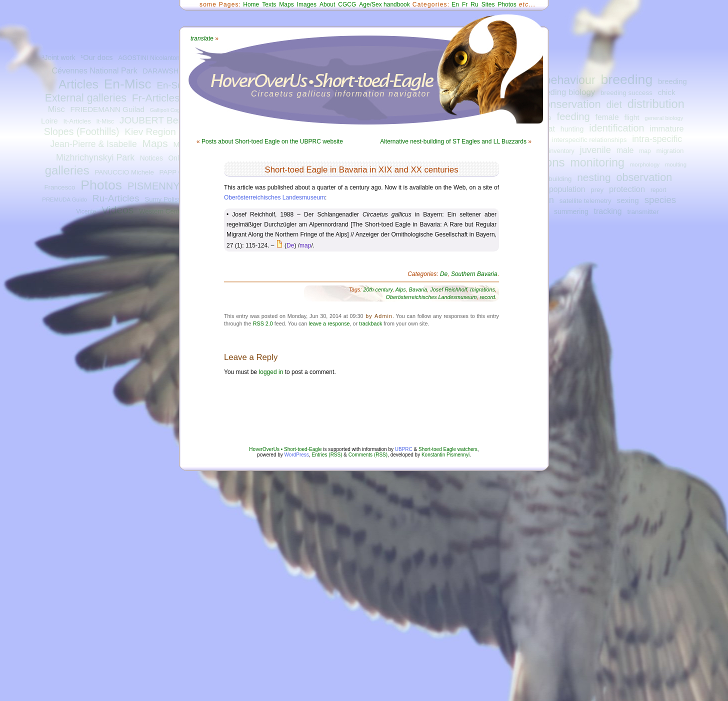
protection (627, 189)
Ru (474, 4)
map (645, 151)
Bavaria (418, 289)
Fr (465, 4)
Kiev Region (150, 132)
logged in (271, 372)
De (290, 245)
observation (644, 177)
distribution (656, 104)
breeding (626, 79)
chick (667, 92)
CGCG (347, 4)
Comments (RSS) (368, 455)
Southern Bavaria (474, 274)
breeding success (626, 93)
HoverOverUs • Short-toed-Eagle (285, 449)
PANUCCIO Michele (124, 172)
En (455, 4)
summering (571, 211)
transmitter (643, 212)
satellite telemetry (585, 201)
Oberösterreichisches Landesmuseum (274, 197)
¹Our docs (96, 57)
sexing (628, 200)
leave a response (329, 323)
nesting (594, 177)
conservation (570, 104)
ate (202, 38)
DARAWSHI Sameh (173, 71)
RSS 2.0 (263, 323)
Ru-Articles (116, 198)
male (625, 150)
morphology (645, 164)
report (658, 190)
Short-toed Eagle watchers (448, 449)
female (607, 117)
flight (631, 117)
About (327, 4)
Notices (151, 158)
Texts (269, 4)
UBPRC (404, 449)
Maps (155, 143)
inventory (562, 151)
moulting (676, 164)
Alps (401, 289)
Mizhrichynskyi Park (95, 157)
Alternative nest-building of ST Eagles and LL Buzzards (453, 141)
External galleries (86, 98)
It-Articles (77, 121)
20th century (378, 289)
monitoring (597, 162)
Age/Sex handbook (384, 4)
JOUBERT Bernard (160, 120)
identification (616, 128)
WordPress (297, 455)
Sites (488, 4)
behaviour (570, 80)
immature (666, 128)
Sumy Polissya (166, 199)
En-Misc (128, 84)
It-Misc (105, 121)
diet (614, 104)
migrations (482, 289)
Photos (101, 185)
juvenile (595, 150)
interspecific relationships (589, 140)
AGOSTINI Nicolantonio (151, 58)
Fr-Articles (156, 98)
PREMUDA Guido (64, 199)
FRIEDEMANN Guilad (107, 109)
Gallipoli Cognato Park (176, 110)
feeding (573, 116)
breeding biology (564, 92)
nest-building (553, 179)
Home (251, 4)
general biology (664, 118)
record (487, 297)
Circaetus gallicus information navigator (341, 94)
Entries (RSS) (327, 455)
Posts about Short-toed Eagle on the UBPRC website (272, 141)
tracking (607, 211)
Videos (117, 210)
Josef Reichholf (448, 289)
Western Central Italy (170, 211)
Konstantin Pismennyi (445, 455)
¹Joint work (59, 58)
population (567, 189)
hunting (572, 129)
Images (307, 4)
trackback (370, 323)
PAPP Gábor (178, 172)
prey (597, 190)
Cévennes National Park (94, 71)
